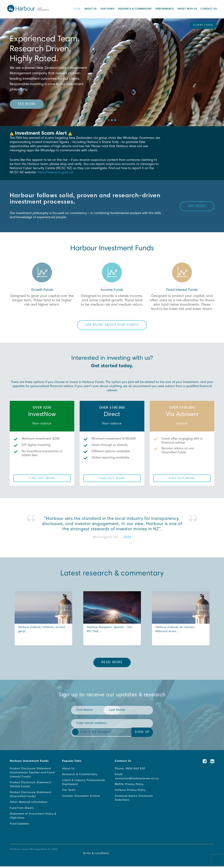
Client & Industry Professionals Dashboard (84, 783)
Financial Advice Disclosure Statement (135, 799)
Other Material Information (29, 803)
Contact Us (209, 9)
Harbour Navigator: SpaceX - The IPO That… (111, 630)
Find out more (42, 478)
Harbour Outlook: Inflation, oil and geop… (42, 630)
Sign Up (142, 732)
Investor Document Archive (82, 797)
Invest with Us (187, 9)
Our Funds (108, 9)
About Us (91, 9)
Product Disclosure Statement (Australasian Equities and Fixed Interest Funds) (33, 773)
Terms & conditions (96, 855)
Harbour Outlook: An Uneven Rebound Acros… (176, 630)
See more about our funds (112, 325)
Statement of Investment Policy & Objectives (32, 817)
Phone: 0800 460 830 (130, 769)
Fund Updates (20, 825)
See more (27, 104)
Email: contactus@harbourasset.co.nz (138, 777)
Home (77, 9)
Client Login (203, 25)
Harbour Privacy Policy (131, 791)
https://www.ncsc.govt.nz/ (56, 173)
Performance (165, 9)
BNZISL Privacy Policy (130, 785)
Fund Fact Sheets (22, 809)
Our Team (69, 791)
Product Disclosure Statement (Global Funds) (31, 785)
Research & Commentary (135, 9)
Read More (112, 662)
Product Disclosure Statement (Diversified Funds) (31, 795)
